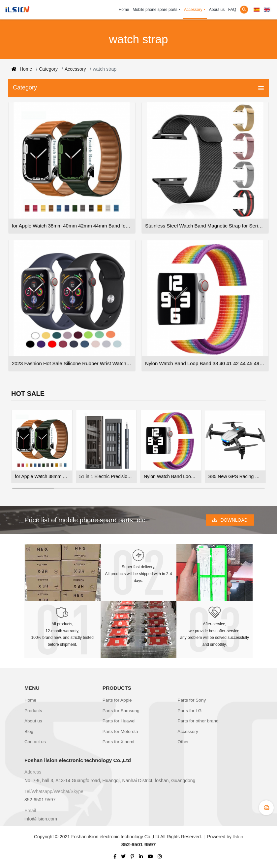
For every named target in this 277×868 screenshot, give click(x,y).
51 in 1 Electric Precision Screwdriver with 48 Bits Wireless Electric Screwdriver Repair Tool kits (107, 476)
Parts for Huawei (120, 720)
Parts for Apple (118, 701)
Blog (29, 730)
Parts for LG (190, 710)
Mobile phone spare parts (155, 10)
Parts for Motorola (121, 730)
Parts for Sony (192, 701)
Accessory (193, 10)
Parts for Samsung (122, 710)
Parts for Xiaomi (119, 739)
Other (183, 739)
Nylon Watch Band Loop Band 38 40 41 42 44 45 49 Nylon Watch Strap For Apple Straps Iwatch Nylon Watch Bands (171, 476)
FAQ (232, 10)
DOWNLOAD (230, 520)
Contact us (35, 739)
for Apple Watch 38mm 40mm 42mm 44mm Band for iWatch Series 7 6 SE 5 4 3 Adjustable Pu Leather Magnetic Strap (42, 476)
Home (124, 10)
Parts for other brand (199, 720)
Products (33, 710)
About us (217, 10)
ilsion (238, 834)
